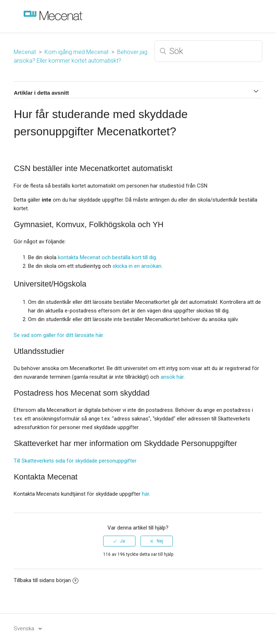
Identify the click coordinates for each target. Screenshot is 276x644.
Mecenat (25, 52)
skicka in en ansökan (137, 266)
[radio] (119, 541)
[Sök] (208, 51)
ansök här (172, 377)
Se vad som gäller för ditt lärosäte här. (59, 335)
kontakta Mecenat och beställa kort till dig (107, 257)
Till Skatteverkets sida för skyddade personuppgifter (75, 461)
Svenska (25, 629)
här (146, 494)
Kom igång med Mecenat (77, 52)
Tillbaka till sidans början (46, 580)
